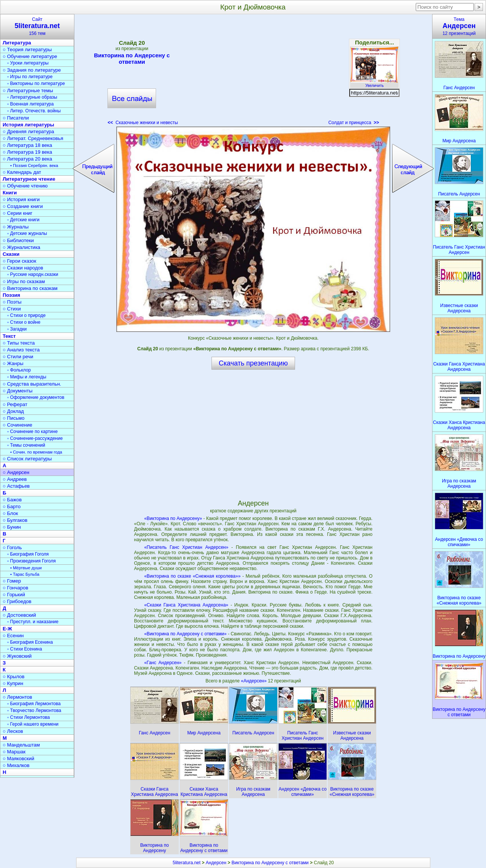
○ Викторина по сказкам (30, 288)
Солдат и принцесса (354, 123)
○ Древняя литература (28, 132)
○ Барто (12, 506)
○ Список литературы (27, 459)
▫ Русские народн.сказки (33, 274)
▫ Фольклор (19, 370)
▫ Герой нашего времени (33, 724)
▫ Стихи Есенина (25, 649)
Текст (9, 336)
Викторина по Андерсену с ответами (132, 58)
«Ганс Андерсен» (163, 663)
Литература (17, 43)
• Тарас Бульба (25, 574)
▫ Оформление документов (36, 397)
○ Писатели (16, 118)
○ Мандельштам (21, 745)
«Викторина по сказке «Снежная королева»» (193, 576)
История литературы (28, 125)
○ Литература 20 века (27, 159)
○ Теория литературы (27, 50)
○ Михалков (16, 765)
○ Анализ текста (21, 350)
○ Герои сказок (20, 261)
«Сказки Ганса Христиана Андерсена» (186, 605)
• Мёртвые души (26, 568)
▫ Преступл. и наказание (33, 622)
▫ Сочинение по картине (32, 432)
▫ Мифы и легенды (27, 377)
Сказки (11, 254)
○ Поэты (12, 302)
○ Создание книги (23, 206)
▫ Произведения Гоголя (32, 561)
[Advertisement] (253, 72)
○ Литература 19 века (27, 152)
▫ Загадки (17, 329)
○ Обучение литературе (30, 56)
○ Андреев (15, 479)
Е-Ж (7, 629)
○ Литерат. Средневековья (33, 138)
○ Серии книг (17, 213)
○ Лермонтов (17, 697)
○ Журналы (16, 227)
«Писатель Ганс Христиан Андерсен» (186, 547)
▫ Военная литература (30, 104)
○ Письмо (14, 418)
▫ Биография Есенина (30, 642)
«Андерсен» (255, 681)
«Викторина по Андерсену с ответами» (185, 634)
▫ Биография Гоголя (28, 554)
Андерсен (216, 863)
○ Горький (14, 595)
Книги (10, 193)
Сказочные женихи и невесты (143, 123)
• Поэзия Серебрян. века (34, 165)
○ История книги (21, 199)
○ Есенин (13, 636)
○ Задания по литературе (32, 70)
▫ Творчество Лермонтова (34, 710)
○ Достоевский (19, 615)
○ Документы (17, 391)
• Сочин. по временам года (36, 452)
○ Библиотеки (18, 240)
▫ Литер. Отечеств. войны (34, 111)
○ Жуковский (17, 656)
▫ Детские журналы (27, 233)
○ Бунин (12, 527)
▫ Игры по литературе (30, 77)
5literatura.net (187, 863)
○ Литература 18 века (27, 145)
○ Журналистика (21, 247)
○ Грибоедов (17, 601)
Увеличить (374, 83)
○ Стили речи (18, 357)
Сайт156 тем (37, 26)
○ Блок (10, 513)
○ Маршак (14, 752)
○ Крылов (13, 677)
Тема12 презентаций (459, 26)
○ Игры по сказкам (24, 281)
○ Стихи (12, 309)
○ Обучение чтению (25, 186)
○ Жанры (13, 363)
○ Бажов (12, 500)
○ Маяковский (18, 759)
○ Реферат (15, 404)
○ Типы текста (19, 343)
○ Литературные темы (28, 91)
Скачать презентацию (253, 363)
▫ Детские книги (23, 220)
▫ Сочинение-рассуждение (35, 438)
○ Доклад (13, 411)
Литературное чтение (29, 179)
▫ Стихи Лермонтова (28, 717)
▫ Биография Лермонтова (34, 704)
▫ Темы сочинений (26, 445)
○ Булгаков (15, 520)
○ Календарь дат (22, 172)
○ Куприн (13, 683)
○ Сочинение (17, 425)
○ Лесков (13, 731)
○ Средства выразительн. (32, 384)
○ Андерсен (16, 472)
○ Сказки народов (23, 268)
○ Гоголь (12, 547)
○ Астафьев (16, 486)
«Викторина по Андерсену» (173, 518)
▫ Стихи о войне (24, 322)
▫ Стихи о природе (26, 315)
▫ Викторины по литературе (36, 83)
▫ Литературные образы (32, 97)
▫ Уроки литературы (28, 63)
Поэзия (11, 295)
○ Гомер (12, 581)
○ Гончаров (15, 588)
